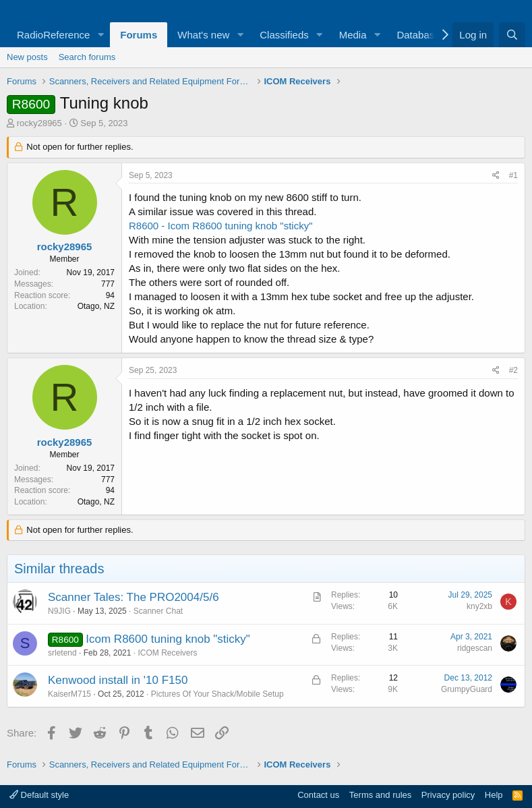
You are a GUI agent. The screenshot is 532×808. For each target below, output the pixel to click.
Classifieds (284, 35)
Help (494, 795)
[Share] (496, 176)
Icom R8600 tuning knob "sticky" (168, 639)
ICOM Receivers (167, 653)
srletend (62, 653)
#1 (513, 175)
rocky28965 (39, 123)
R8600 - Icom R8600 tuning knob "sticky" (220, 226)
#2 (513, 370)
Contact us (318, 795)
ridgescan (475, 648)
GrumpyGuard (467, 689)
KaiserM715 (69, 694)
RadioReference (53, 35)
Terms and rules (380, 795)
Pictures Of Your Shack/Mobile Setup (217, 694)
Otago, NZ (96, 306)
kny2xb (479, 606)
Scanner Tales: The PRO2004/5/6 (134, 597)
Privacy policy (448, 795)
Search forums (87, 57)
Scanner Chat (158, 611)
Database (418, 35)
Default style (39, 795)
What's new (203, 35)
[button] (100, 35)
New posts (27, 57)
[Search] (512, 35)
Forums (139, 35)
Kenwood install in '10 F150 (118, 680)
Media (353, 35)
